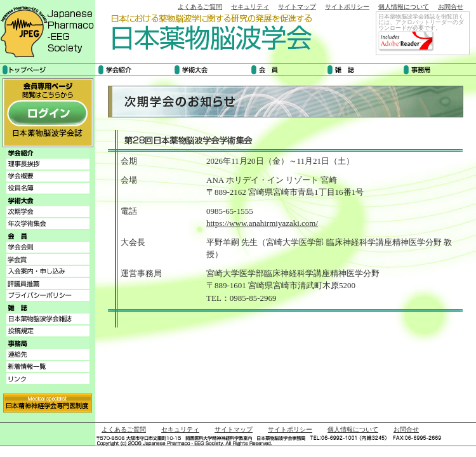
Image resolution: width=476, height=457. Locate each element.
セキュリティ (250, 7)
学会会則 (48, 247)
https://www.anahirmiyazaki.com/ (262, 223)
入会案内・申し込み (48, 271)
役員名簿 (48, 188)
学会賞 (48, 259)
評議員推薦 (48, 283)
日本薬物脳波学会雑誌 (48, 319)
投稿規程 (48, 331)
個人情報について (404, 7)
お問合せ (451, 7)
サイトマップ (297, 7)
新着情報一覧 (48, 367)
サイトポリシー (347, 7)
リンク (48, 379)
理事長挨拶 (48, 164)
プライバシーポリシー (48, 295)
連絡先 (48, 354)
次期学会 (48, 212)
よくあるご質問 (200, 7)
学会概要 (48, 176)
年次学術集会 (48, 224)
